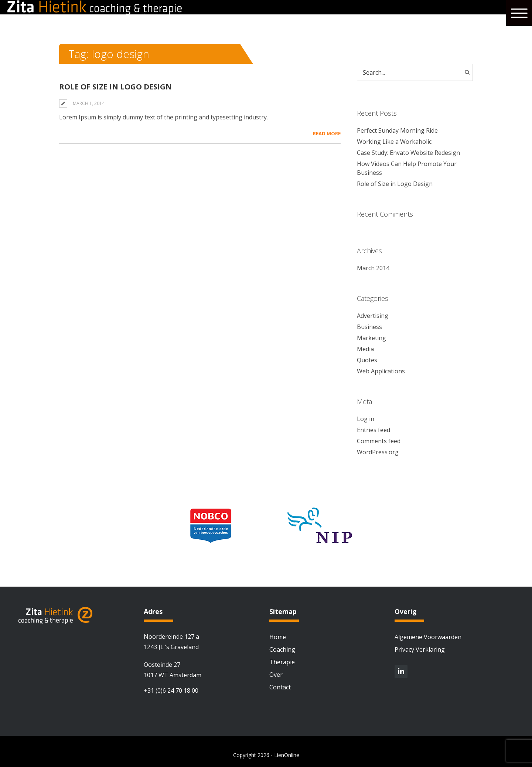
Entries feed (374, 430)
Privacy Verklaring (420, 649)
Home (278, 637)
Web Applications (381, 371)
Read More (327, 133)
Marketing (371, 338)
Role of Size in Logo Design (115, 87)
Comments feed (379, 441)
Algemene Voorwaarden (428, 637)
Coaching (282, 649)
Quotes (367, 360)
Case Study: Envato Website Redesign (408, 153)
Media (365, 349)
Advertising (373, 316)
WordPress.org (378, 452)
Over (276, 675)
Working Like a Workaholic (394, 142)
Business (369, 327)
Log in (366, 419)
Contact (280, 687)
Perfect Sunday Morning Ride (397, 130)
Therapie (282, 662)
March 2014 (373, 268)
